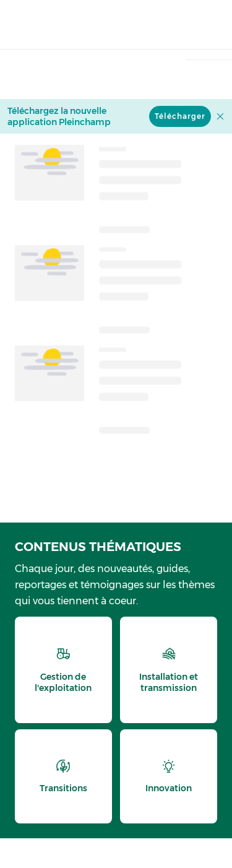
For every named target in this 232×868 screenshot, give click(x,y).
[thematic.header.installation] (169, 670)
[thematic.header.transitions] (63, 776)
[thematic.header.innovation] (169, 776)
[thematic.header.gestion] (63, 670)
